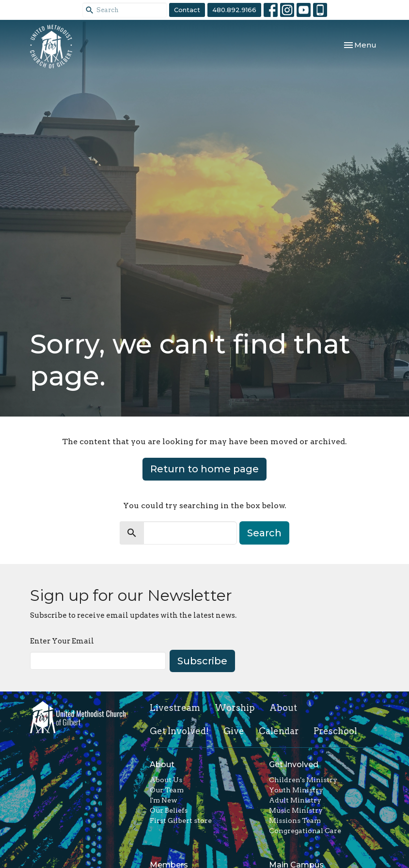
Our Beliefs (169, 810)
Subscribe (202, 661)
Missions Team (295, 820)
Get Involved (294, 764)
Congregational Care (305, 831)
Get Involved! (179, 731)
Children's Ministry (303, 780)
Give (234, 731)
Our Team (167, 790)
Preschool (335, 731)
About (283, 708)
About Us (166, 780)
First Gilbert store (181, 820)
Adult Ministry (295, 800)
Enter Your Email (62, 641)
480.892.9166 (234, 10)
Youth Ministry (296, 790)
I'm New (164, 800)
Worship (235, 708)
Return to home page (204, 469)
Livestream (175, 708)
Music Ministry (296, 810)
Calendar (279, 731)
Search (264, 533)
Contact (187, 10)
